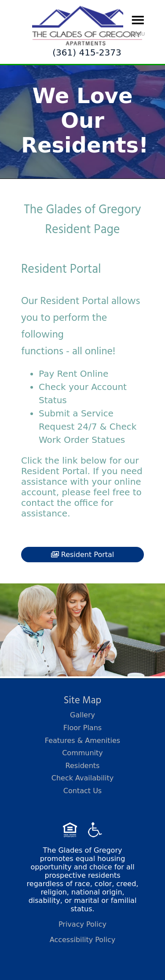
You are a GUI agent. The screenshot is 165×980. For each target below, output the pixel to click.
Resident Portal (83, 555)
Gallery (82, 715)
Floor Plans (82, 728)
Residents (83, 766)
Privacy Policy (82, 924)
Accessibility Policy (83, 940)
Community (82, 753)
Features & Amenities (82, 741)
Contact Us (82, 791)
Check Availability (83, 778)
